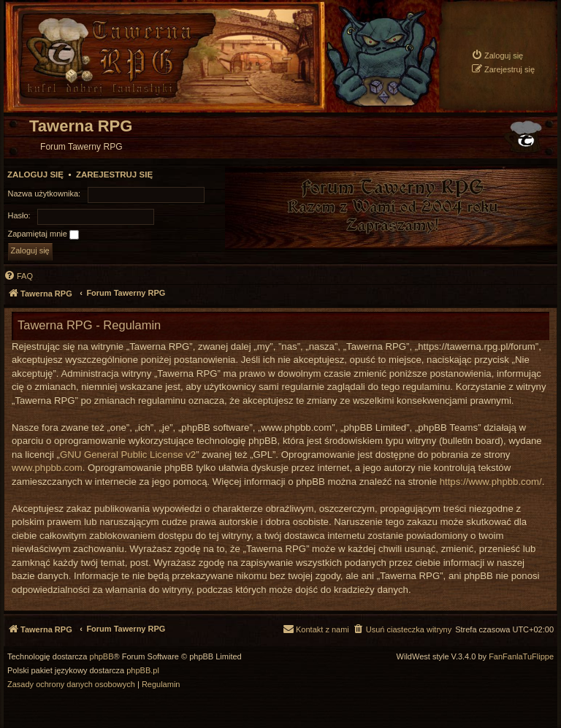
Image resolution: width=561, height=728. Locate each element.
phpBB (102, 657)
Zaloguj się (35, 175)
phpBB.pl (143, 671)
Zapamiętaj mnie (43, 234)
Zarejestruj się (114, 175)
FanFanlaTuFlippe (521, 657)
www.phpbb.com (47, 468)
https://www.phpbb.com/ (491, 482)
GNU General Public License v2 (128, 455)
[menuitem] (497, 55)
